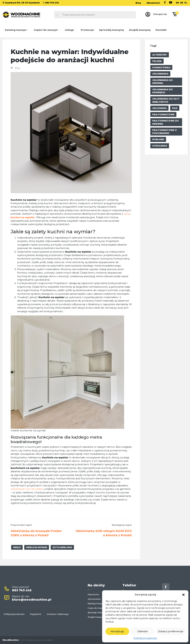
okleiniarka (160, 74)
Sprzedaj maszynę (111, 30)
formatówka (161, 67)
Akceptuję (117, 631)
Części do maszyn (46, 30)
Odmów (143, 631)
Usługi (70, 30)
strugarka (160, 146)
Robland (158, 139)
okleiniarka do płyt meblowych (166, 100)
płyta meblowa (62, 547)
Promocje (87, 30)
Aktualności (153, 3)
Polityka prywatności (145, 638)
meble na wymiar (37, 547)
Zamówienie (94, 599)
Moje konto (93, 594)
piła (175, 108)
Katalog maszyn (16, 30)
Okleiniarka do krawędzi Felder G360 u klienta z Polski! (36, 533)
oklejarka (159, 108)
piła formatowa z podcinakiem (165, 132)
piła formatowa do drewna (166, 122)
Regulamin (36, 614)
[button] (183, 594)
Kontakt (161, 30)
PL (186, 3)
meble (17, 547)
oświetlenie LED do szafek (27, 489)
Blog (138, 3)
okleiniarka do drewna (163, 82)
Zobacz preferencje (171, 631)
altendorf (160, 55)
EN (177, 3)
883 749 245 (52, 3)
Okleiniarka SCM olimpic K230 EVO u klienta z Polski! (104, 533)
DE (182, 3)
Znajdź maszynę (140, 30)
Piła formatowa (163, 114)
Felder (157, 61)
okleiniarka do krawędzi (163, 91)
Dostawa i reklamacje (58, 614)
